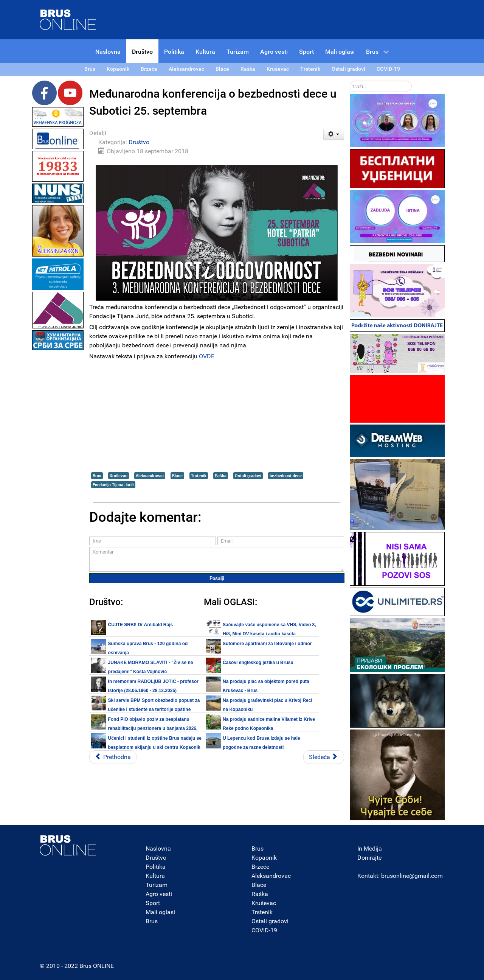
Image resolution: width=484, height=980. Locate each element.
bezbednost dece (286, 475)
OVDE (207, 356)
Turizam (157, 885)
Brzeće (260, 867)
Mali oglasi (160, 912)
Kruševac (119, 475)
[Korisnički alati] (334, 134)
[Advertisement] (58, 465)
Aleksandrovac (150, 475)
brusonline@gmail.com (412, 876)
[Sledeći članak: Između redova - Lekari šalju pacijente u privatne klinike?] (324, 757)
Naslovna (158, 849)
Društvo (139, 142)
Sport (153, 903)
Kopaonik (264, 858)
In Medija (370, 849)
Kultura (155, 876)
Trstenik (199, 475)
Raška (221, 475)
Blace (177, 475)
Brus (97, 475)
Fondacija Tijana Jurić (113, 485)
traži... (350, 81)
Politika (156, 867)
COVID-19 (264, 930)
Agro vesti (159, 894)
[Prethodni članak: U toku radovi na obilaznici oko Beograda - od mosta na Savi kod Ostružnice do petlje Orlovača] (113, 757)
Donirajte (369, 858)
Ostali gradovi (248, 475)
